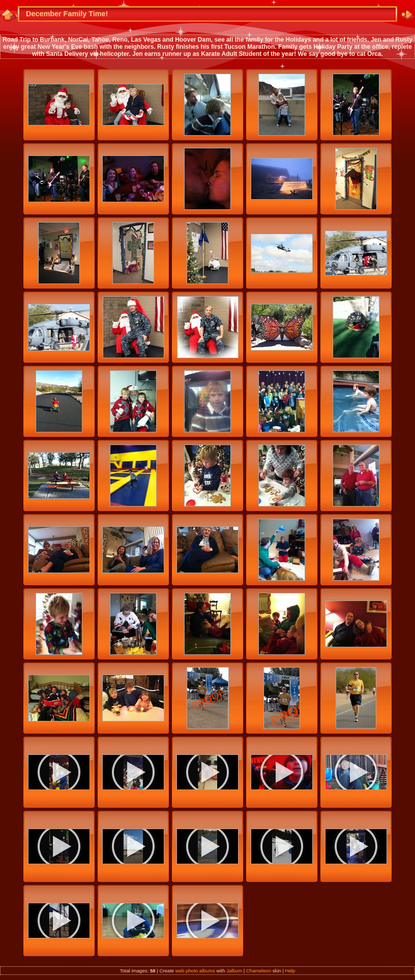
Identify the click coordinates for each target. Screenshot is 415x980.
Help (290, 971)
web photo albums (195, 971)
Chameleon (259, 971)
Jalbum (234, 971)
